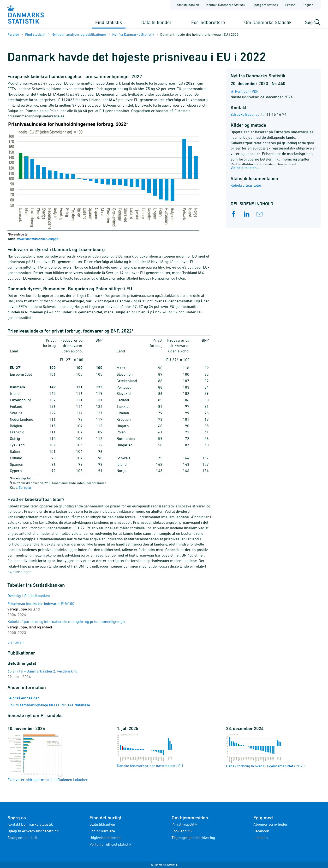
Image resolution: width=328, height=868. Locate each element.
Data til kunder (156, 22)
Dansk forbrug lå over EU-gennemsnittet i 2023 (265, 751)
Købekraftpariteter (246, 185)
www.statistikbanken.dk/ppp (38, 239)
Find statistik (109, 22)
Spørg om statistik (23, 838)
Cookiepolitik (182, 831)
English (308, 5)
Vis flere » (16, 642)
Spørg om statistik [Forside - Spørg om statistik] (265, 5)
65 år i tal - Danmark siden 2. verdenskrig (42, 671)
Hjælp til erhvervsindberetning (33, 831)
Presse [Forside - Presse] (290, 5)
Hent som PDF (247, 91)
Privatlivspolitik (184, 824)
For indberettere (208, 22)
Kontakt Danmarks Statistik (30, 824)
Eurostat (25, 487)
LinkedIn (261, 838)
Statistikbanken (188, 5)
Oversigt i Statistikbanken (29, 596)
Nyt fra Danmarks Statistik (133, 34)
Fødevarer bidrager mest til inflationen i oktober (48, 758)
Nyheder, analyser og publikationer (79, 34)
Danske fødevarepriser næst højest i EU (150, 751)
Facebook (261, 831)
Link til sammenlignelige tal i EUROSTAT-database (49, 705)
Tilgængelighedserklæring (193, 838)
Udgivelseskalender (106, 838)
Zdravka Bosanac (245, 114)
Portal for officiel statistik (110, 844)
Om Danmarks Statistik (268, 22)
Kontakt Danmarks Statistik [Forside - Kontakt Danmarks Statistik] (226, 5)
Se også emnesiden (24, 698)
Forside (13, 34)
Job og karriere (102, 831)
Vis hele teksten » (245, 168)
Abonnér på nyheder (271, 824)
